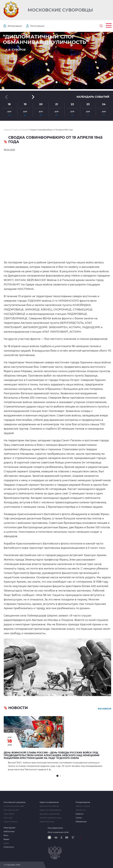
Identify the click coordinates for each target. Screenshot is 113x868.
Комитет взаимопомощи (51, 818)
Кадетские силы (47, 822)
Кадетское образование (50, 810)
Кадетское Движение (49, 802)
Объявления (81, 822)
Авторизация (15, 26)
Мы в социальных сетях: (58, 832)
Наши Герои (9, 814)
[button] (57, 82)
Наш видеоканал (55, 828)
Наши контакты (11, 822)
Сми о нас (8, 818)
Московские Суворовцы (60, 10)
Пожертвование (83, 802)
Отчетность (9, 847)
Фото (6, 835)
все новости (105, 708)
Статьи (79, 818)
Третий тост (81, 810)
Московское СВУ (11, 810)
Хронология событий (49, 806)
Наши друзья (9, 828)
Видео (6, 839)
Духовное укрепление (50, 814)
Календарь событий (93, 97)
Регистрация (37, 26)
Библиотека (9, 832)
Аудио (6, 843)
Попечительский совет (14, 806)
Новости (79, 814)
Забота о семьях (83, 806)
